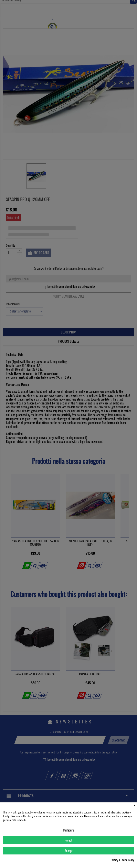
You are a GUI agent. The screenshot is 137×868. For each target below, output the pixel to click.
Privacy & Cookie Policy (122, 860)
